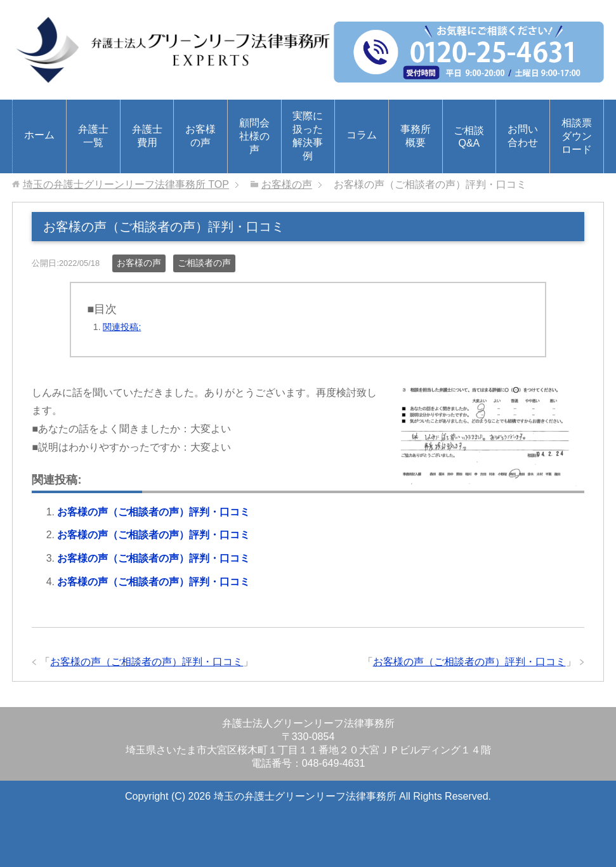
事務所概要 (416, 136)
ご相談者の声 (204, 263)
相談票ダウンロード (577, 136)
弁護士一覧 (93, 136)
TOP (126, 184)
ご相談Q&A (469, 137)
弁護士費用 (147, 136)
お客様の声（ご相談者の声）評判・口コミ (154, 512)
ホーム (39, 135)
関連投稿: (122, 327)
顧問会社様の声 (254, 136)
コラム (362, 135)
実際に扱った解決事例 (308, 136)
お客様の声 (200, 136)
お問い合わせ (523, 136)
